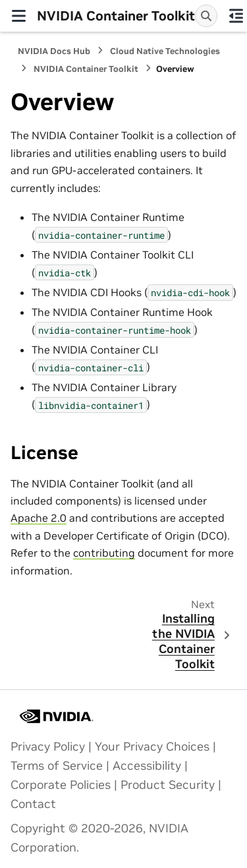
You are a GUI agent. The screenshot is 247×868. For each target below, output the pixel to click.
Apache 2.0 (39, 518)
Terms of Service (57, 766)
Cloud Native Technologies (165, 51)
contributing (104, 553)
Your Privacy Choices (152, 747)
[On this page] (236, 16)
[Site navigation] (18, 16)
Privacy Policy (48, 747)
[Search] (206, 16)
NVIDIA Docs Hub (54, 51)
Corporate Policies (61, 785)
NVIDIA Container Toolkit (86, 69)
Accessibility (147, 766)
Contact (33, 804)
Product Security (168, 785)
